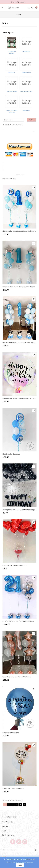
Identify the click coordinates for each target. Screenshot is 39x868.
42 (21, 804)
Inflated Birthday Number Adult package (18, 621)
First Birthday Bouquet (11, 454)
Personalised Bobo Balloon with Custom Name (21, 398)
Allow (20, 865)
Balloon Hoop (12, 91)
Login (14, 2)
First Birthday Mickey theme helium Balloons (20, 343)
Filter (31, 120)
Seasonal (26, 110)
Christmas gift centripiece (13, 788)
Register (22, 2)
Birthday (12, 72)
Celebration (26, 72)
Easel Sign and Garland (12, 111)
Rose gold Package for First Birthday (17, 677)
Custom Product (26, 91)
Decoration (26, 51)
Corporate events (12, 52)
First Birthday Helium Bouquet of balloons (19, 287)
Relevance (14, 120)
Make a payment (9, 179)
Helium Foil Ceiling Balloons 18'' (14, 565)
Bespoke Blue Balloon (11, 733)
